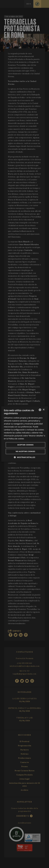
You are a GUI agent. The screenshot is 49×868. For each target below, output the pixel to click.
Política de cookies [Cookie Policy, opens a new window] (16, 439)
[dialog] (24, 434)
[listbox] (40, 410)
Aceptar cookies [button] (25, 445)
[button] (24, 457)
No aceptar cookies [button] (25, 451)
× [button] (44, 410)
